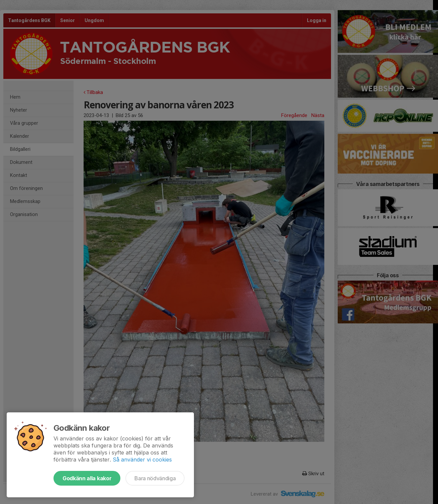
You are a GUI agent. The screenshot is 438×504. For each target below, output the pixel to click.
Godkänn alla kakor (87, 478)
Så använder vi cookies (142, 460)
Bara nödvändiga (155, 478)
